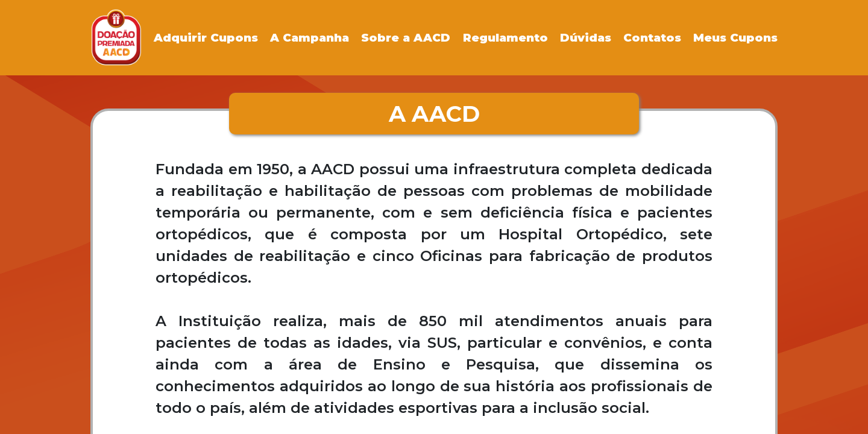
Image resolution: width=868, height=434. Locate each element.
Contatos (652, 38)
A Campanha (310, 38)
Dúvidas (586, 38)
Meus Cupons (735, 38)
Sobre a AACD (406, 38)
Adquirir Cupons (206, 38)
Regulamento (505, 38)
